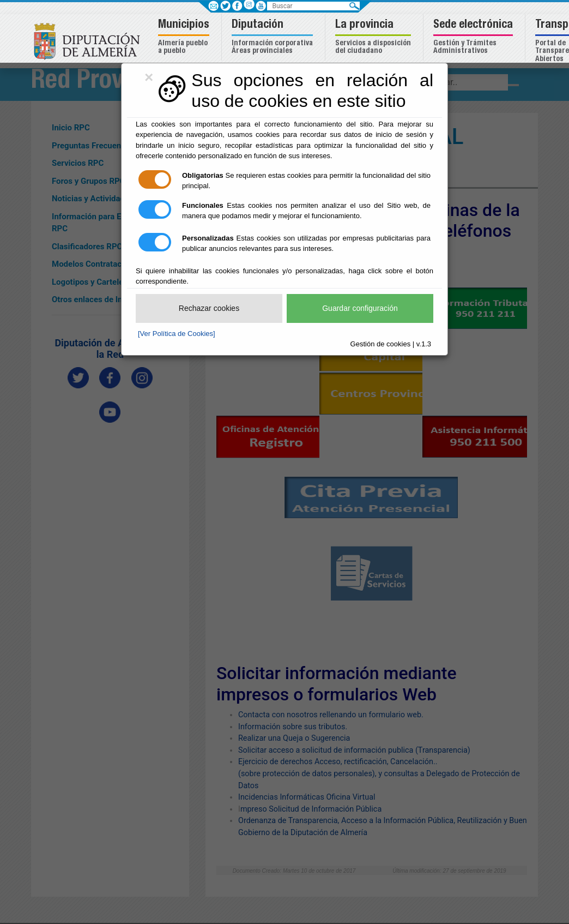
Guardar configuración (360, 308)
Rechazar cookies (209, 308)
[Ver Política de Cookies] (177, 334)
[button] (185, 37)
